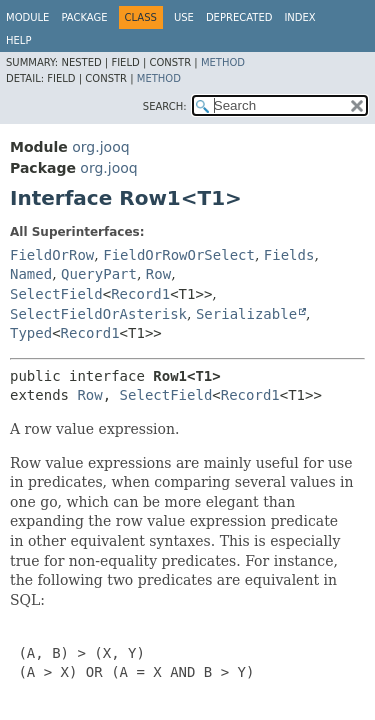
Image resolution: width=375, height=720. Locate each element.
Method (223, 62)
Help (18, 40)
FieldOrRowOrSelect (179, 255)
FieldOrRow (52, 255)
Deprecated (239, 17)
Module (27, 17)
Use (184, 17)
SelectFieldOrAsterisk (98, 314)
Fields (289, 255)
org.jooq (100, 147)
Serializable (246, 314)
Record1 (140, 294)
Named (31, 274)
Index (299, 17)
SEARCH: (165, 106)
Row (158, 274)
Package (84, 17)
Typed (31, 333)
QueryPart (99, 274)
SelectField (56, 294)
